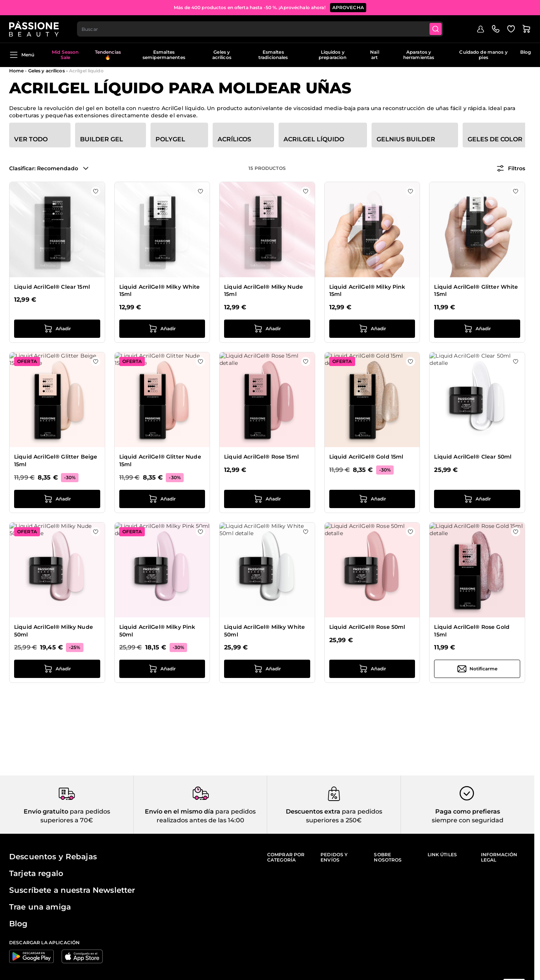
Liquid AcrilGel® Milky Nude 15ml (264, 291)
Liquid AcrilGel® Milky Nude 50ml (54, 631)
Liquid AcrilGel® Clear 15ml (52, 287)
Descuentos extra (313, 811)
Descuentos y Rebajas (53, 857)
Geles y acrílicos (222, 55)
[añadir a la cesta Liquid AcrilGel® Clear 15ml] (57, 329)
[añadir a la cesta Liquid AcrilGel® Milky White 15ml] (162, 329)
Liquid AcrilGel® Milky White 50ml (264, 631)
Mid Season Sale (65, 55)
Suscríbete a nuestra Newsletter (72, 890)
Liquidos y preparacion (332, 55)
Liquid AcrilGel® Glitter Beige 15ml (56, 460)
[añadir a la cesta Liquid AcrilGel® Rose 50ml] (372, 669)
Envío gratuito (46, 811)
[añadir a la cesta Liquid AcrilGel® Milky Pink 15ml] (372, 329)
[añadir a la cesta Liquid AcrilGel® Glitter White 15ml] (477, 329)
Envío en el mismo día (179, 811)
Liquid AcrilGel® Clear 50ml (473, 457)
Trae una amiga (40, 907)
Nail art (374, 55)
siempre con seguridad (468, 820)
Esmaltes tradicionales (273, 55)
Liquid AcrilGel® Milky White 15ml (160, 291)
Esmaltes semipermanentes (164, 55)
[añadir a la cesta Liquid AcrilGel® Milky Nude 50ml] (57, 669)
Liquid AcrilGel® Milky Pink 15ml (367, 291)
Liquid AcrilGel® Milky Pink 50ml (157, 631)
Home (16, 71)
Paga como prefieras (468, 811)
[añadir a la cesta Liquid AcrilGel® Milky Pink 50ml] (162, 669)
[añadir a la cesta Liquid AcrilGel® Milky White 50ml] (267, 669)
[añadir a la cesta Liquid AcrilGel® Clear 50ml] (477, 499)
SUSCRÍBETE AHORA (325, 7)
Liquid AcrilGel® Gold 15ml (366, 457)
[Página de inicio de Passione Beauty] (34, 29)
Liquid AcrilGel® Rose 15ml (261, 457)
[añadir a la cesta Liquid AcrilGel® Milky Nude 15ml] (267, 329)
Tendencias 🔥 (108, 55)
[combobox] (260, 29)
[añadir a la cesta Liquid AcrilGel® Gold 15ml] (372, 499)
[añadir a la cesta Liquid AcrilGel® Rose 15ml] (267, 499)
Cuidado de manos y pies (483, 55)
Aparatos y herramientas (419, 55)
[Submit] (436, 29)
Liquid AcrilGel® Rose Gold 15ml (472, 631)
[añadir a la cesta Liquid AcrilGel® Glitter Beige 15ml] (57, 499)
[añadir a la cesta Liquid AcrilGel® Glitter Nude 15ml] (162, 499)
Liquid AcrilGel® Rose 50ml (367, 627)
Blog (526, 52)
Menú (22, 55)
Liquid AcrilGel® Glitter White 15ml (476, 291)
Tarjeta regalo (36, 873)
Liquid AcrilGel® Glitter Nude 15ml (160, 460)
